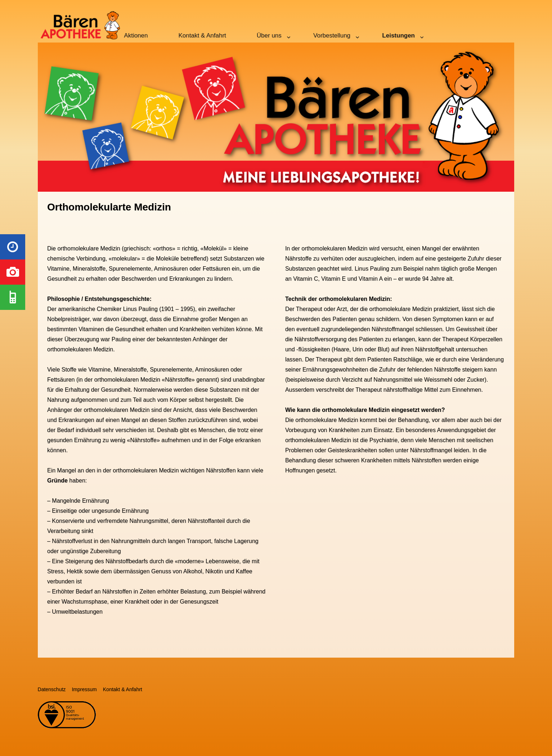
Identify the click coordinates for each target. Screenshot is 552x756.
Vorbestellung (332, 35)
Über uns (269, 35)
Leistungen (398, 35)
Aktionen (136, 35)
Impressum (84, 689)
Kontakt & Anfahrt (202, 35)
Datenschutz (52, 689)
